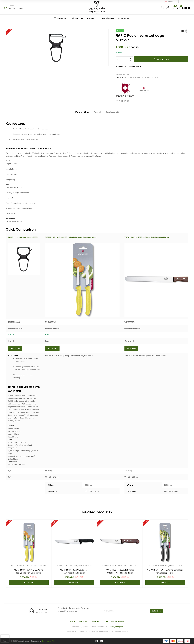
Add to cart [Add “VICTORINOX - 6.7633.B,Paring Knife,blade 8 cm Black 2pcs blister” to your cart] (165, 582)
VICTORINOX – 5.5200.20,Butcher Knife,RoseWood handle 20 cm (120, 571)
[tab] (82, 113)
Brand (97, 112)
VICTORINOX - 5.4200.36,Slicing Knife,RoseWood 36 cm (147, 237)
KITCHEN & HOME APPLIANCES (135, 77)
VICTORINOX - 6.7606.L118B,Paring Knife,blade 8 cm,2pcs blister (71, 237)
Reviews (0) (112, 112)
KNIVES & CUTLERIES (153, 77)
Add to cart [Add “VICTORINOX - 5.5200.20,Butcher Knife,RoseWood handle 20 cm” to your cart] (120, 582)
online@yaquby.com (116, 626)
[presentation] (5, 639)
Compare (122, 66)
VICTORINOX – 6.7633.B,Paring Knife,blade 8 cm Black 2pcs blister (165, 571)
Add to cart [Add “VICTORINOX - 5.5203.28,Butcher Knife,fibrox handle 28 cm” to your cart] (74, 582)
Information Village (50, 641)
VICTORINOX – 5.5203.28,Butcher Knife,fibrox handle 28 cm (74, 571)
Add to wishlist (136, 66)
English (169, 1)
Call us (12, 6)
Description (82, 112)
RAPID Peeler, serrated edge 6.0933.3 (23, 237)
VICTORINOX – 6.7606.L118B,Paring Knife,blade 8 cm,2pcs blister (29, 571)
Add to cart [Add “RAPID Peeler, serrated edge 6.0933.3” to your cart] (15, 348)
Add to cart (163, 59)
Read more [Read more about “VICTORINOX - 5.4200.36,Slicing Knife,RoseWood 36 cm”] (131, 348)
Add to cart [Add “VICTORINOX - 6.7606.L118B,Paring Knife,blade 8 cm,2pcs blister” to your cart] (52, 348)
